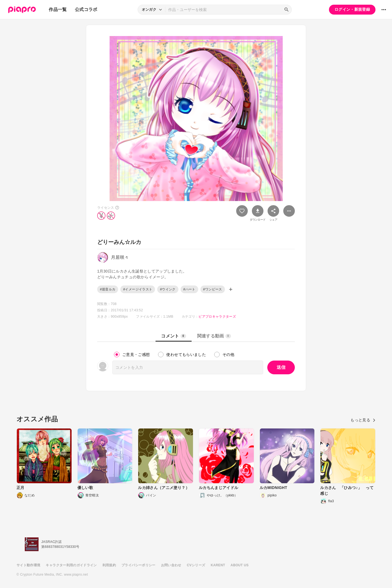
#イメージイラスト (138, 289)
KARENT (218, 565)
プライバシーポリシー (138, 565)
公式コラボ (86, 9)
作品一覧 (58, 9)
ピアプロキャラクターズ (217, 317)
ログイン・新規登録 (352, 9)
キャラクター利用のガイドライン (71, 565)
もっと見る (363, 420)
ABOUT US (240, 565)
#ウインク (168, 289)
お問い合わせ (171, 565)
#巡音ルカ (108, 289)
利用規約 (109, 565)
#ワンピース (213, 289)
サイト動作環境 (28, 565)
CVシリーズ (196, 565)
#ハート (189, 289)
